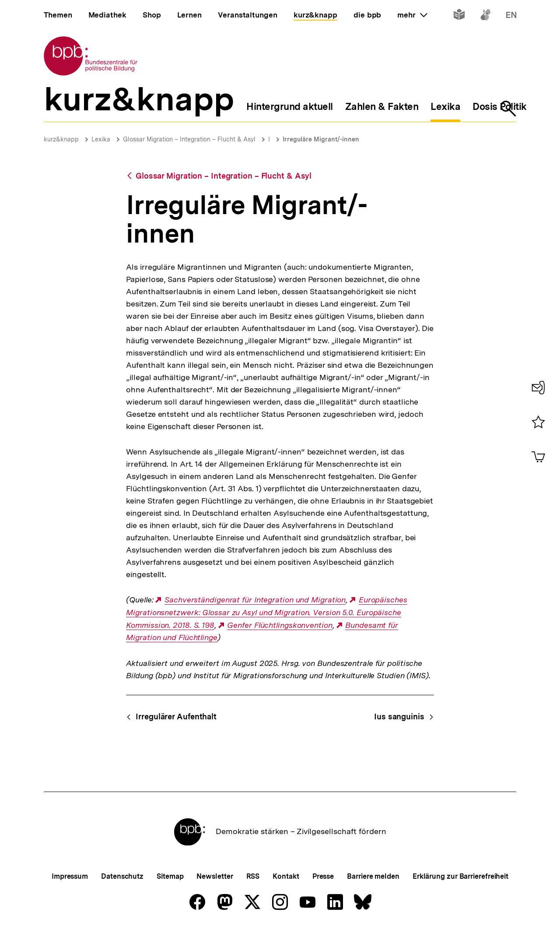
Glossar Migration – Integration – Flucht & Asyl (189, 139)
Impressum (70, 876)
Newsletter (215, 876)
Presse (323, 876)
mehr (412, 15)
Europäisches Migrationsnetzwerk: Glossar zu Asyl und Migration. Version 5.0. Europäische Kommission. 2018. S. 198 (266, 612)
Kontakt (286, 876)
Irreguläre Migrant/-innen (321, 139)
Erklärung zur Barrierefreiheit (460, 876)
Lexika (101, 139)
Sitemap (170, 876)
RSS (253, 876)
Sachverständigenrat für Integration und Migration (255, 600)
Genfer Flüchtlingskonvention (280, 625)
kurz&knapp (61, 139)
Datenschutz (122, 876)
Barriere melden (373, 876)
